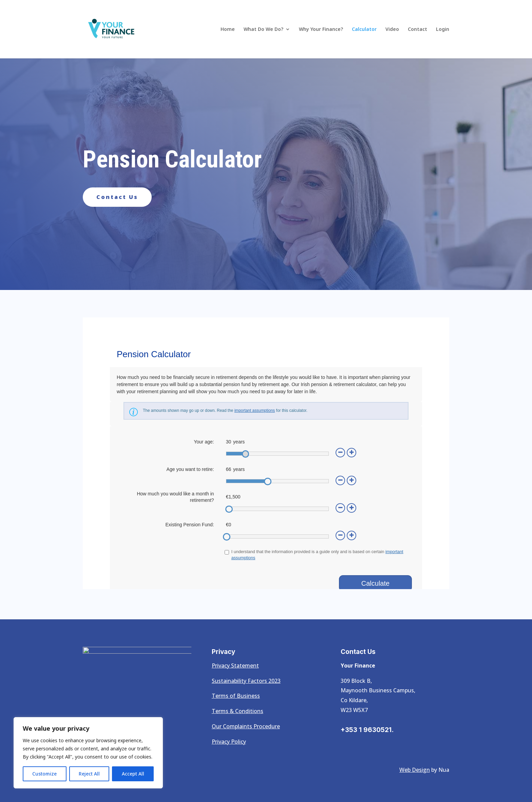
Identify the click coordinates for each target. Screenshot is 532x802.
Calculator (364, 30)
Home (228, 30)
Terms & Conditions (237, 711)
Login (443, 30)
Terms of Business (236, 696)
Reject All (89, 774)
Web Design (415, 770)
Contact (417, 30)
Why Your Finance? (321, 30)
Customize (44, 774)
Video (392, 30)
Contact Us (117, 197)
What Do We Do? (263, 30)
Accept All (133, 774)
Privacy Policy (229, 742)
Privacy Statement (235, 666)
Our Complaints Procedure (246, 726)
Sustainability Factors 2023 (246, 681)
